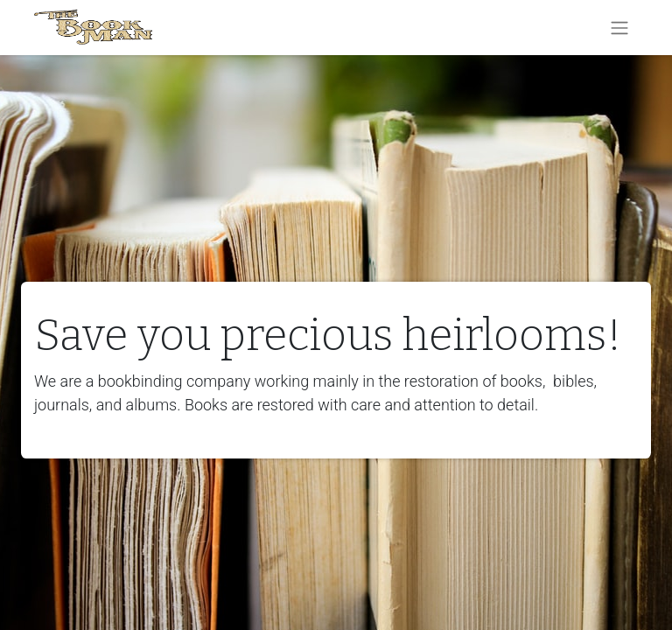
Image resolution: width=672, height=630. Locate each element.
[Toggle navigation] (619, 28)
